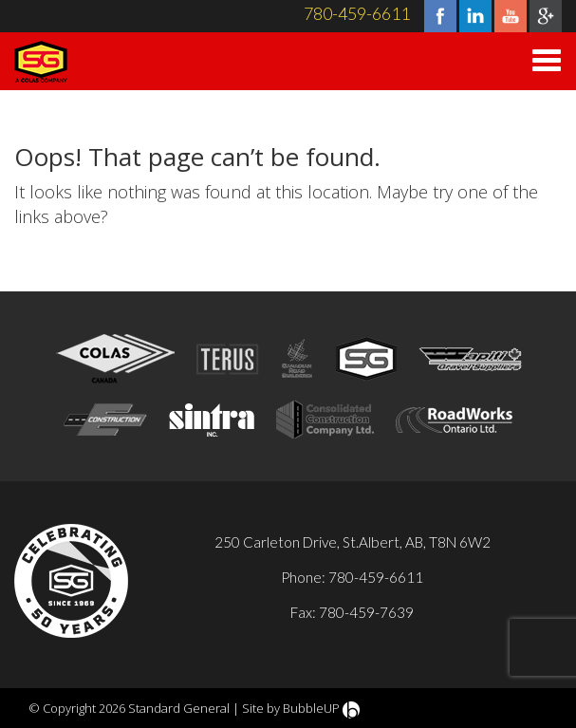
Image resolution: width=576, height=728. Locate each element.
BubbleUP (311, 708)
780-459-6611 (357, 13)
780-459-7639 (366, 612)
